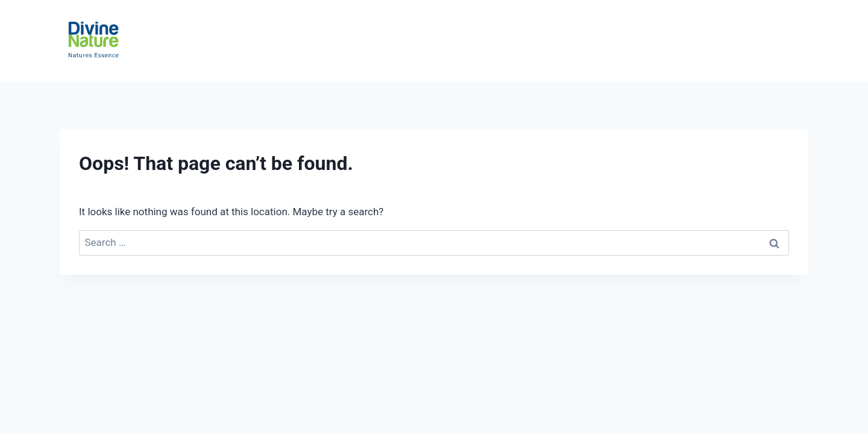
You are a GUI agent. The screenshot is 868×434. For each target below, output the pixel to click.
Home (294, 41)
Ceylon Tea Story (516, 41)
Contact (775, 41)
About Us (709, 41)
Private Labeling (623, 41)
